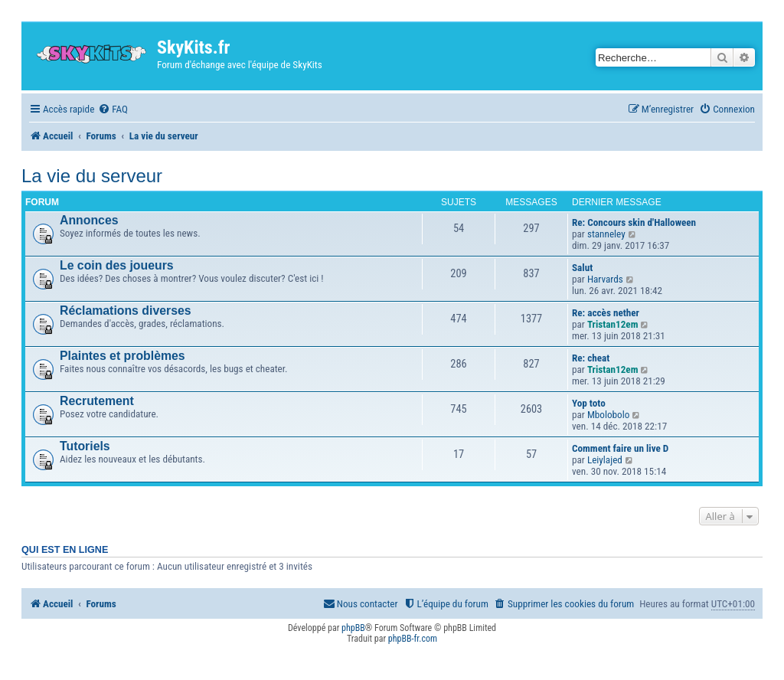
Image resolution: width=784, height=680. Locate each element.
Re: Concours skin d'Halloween (634, 222)
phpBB (353, 628)
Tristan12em (613, 324)
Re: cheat (591, 358)
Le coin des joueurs (117, 265)
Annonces (89, 220)
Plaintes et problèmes (122, 356)
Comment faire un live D (620, 448)
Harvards (605, 279)
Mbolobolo (609, 415)
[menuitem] (113, 109)
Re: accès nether (606, 313)
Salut (582, 268)
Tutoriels (85, 446)
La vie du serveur (92, 176)
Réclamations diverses (126, 311)
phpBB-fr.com (413, 639)
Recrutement (97, 401)
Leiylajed (605, 460)
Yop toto (589, 403)
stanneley (606, 234)
